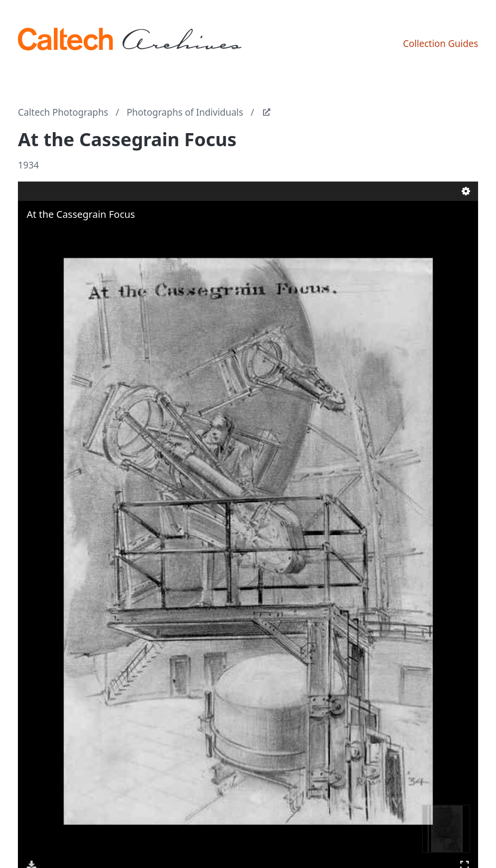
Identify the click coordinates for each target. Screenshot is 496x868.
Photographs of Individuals (185, 112)
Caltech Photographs (63, 112)
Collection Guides (441, 44)
